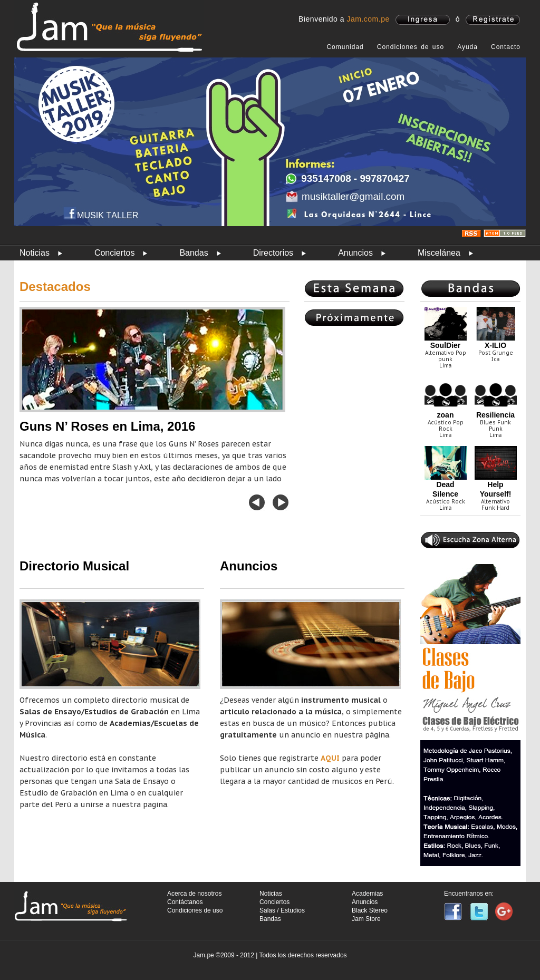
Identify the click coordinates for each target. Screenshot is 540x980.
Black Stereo (370, 910)
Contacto (506, 47)
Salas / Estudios (282, 910)
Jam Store (366, 919)
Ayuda (467, 47)
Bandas (194, 253)
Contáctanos (185, 902)
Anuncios (355, 253)
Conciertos (114, 253)
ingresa (423, 20)
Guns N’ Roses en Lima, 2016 (107, 426)
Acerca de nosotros (194, 894)
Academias (367, 894)
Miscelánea (439, 253)
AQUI (330, 758)
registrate (493, 20)
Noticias (35, 253)
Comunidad (345, 47)
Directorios (273, 253)
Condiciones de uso (411, 47)
